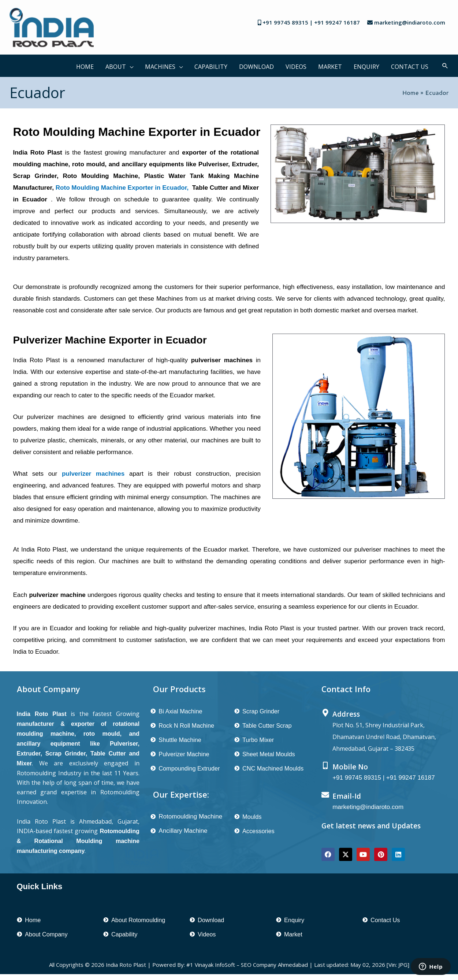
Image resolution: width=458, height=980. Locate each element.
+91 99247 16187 (337, 22)
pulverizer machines (93, 474)
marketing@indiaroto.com (410, 22)
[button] (130, 66)
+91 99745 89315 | (288, 22)
